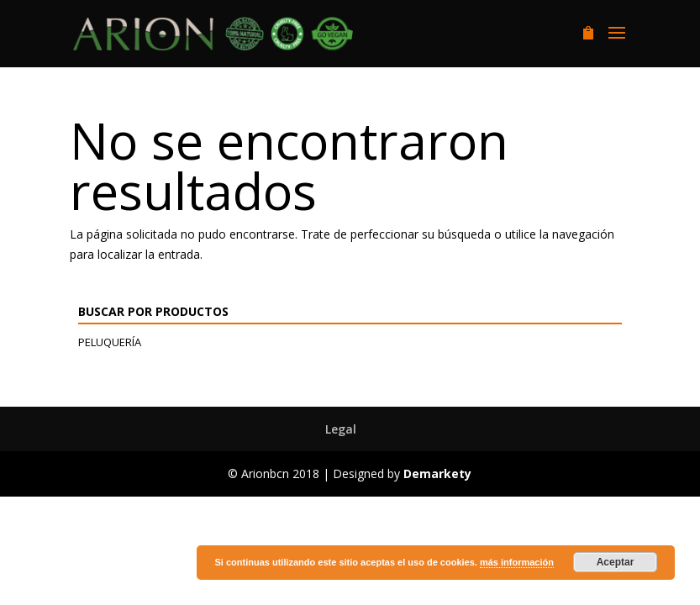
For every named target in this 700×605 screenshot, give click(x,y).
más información (517, 562)
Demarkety (437, 473)
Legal (341, 429)
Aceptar (616, 562)
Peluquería (110, 342)
